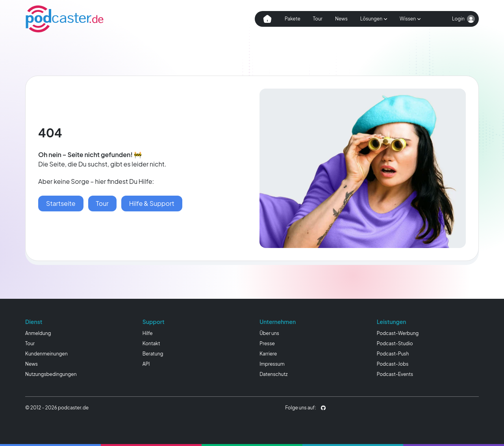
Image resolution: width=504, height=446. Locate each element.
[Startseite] (61, 204)
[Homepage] (65, 19)
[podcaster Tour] (102, 204)
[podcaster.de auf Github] (323, 408)
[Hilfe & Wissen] (152, 204)
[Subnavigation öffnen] (374, 19)
